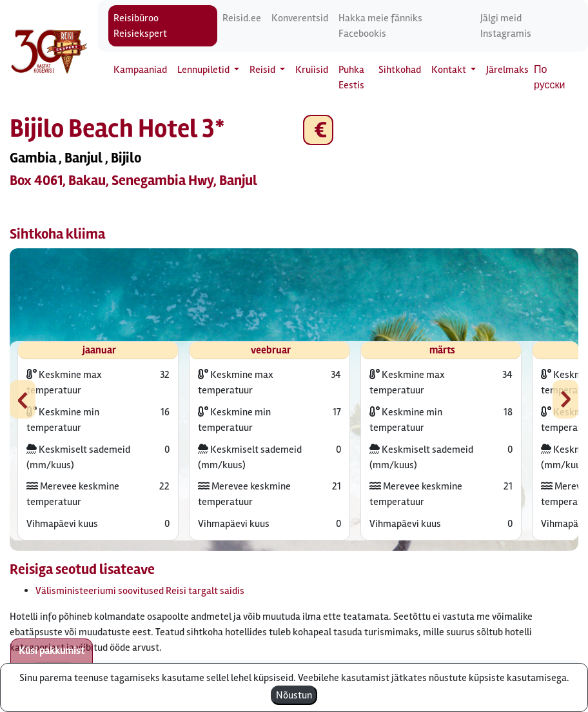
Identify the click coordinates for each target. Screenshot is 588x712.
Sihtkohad (400, 70)
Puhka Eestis (351, 77)
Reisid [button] (263, 70)
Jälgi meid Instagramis (506, 26)
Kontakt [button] (450, 70)
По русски (549, 77)
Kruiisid (312, 70)
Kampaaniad (140, 70)
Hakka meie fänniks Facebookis (380, 26)
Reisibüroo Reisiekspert (140, 26)
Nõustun (294, 695)
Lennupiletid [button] (204, 70)
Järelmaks (507, 70)
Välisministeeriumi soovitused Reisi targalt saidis (140, 591)
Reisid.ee (242, 18)
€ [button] (318, 130)
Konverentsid (300, 18)
